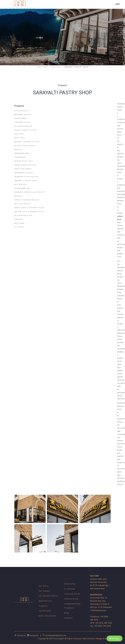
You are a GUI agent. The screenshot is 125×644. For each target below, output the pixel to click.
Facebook (20, 635)
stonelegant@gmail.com (55, 635)
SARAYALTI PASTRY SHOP (77, 67)
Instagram (33, 635)
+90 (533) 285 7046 (104, 623)
